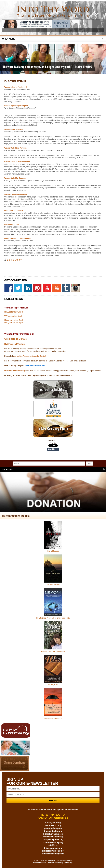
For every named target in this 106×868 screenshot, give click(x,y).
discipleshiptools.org (53, 840)
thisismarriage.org (53, 848)
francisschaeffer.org (53, 837)
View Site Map (7, 470)
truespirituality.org (53, 831)
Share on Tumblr (53, 449)
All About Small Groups (53, 718)
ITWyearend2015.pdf (14, 320)
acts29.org (53, 845)
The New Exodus (53, 584)
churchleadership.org (53, 842)
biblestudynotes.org (53, 834)
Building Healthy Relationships (53, 651)
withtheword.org (53, 825)
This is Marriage (53, 551)
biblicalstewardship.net (53, 851)
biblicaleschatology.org (53, 854)
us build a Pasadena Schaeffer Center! (30, 356)
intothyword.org (53, 823)
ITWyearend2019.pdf (14, 312)
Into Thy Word (53, 685)
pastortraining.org (53, 828)
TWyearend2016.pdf (13, 316)
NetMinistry (68, 863)
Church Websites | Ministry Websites (47, 863)
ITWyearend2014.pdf (14, 323)
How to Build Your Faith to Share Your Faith (53, 618)
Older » (19, 260)
